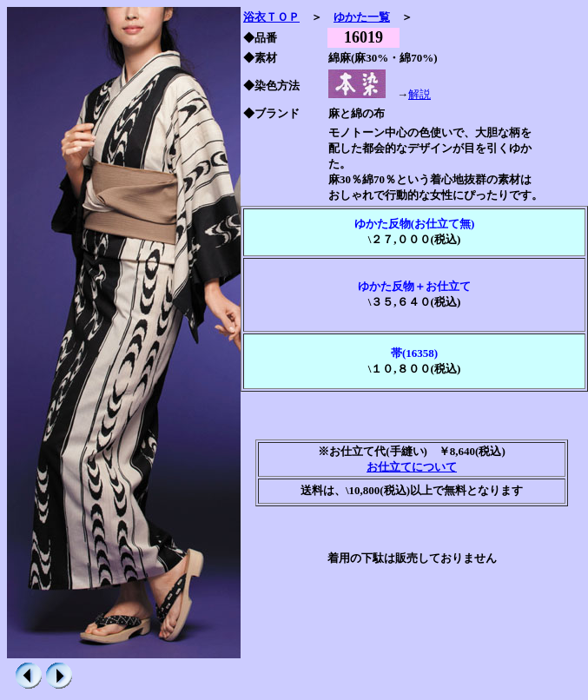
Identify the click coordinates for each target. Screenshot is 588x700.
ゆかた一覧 (362, 17)
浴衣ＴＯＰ (271, 17)
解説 (420, 94)
